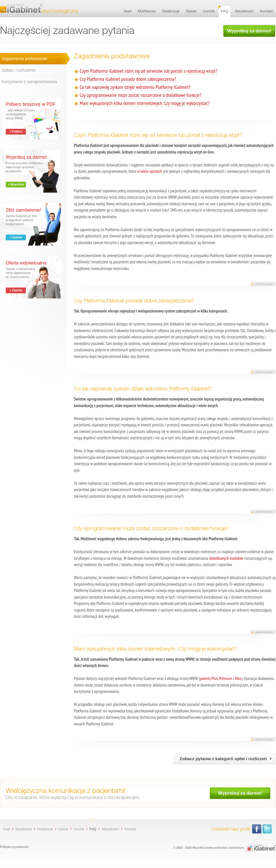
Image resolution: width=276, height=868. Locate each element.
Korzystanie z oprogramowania (29, 82)
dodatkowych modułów (226, 558)
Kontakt (130, 829)
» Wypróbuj (16, 184)
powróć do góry (264, 284)
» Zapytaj (16, 290)
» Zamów (16, 237)
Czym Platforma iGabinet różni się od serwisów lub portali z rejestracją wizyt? (148, 71)
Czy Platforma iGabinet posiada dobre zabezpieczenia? (128, 79)
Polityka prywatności (14, 847)
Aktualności (110, 829)
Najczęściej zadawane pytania (39, 9)
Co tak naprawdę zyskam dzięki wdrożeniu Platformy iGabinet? (135, 87)
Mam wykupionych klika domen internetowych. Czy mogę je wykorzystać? (145, 103)
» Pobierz (16, 132)
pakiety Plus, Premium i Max (221, 678)
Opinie (63, 829)
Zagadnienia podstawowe (25, 59)
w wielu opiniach (150, 171)
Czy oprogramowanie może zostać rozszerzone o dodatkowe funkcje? (140, 95)
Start (6, 829)
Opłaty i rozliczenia (19, 70)
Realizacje (45, 829)
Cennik (79, 829)
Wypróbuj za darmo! (249, 31)
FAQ (93, 829)
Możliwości (24, 829)
